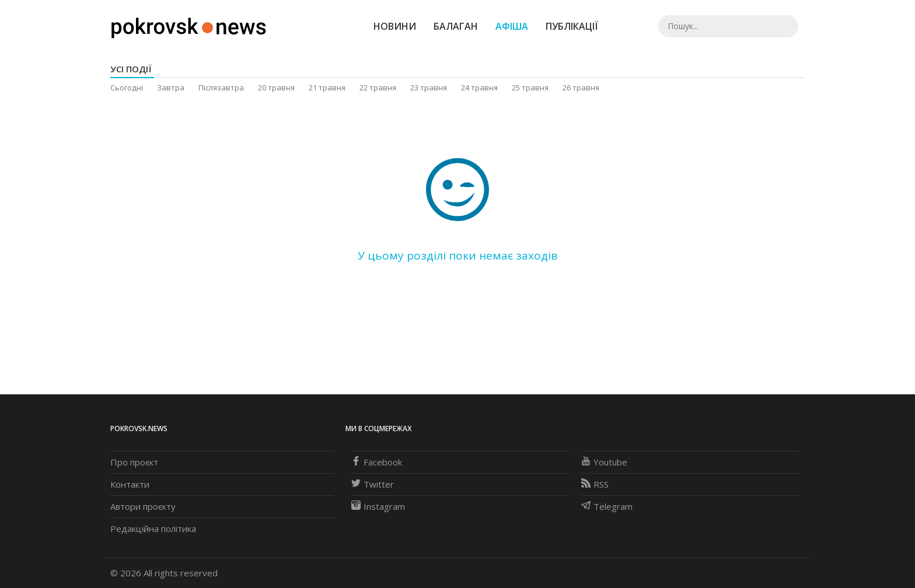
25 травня (530, 87)
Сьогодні (127, 87)
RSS (595, 484)
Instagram (378, 506)
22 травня (378, 87)
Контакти (130, 484)
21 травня (327, 87)
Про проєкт (134, 462)
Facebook (377, 462)
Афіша (512, 26)
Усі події (131, 69)
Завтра (171, 87)
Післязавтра (221, 87)
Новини (395, 26)
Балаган (456, 26)
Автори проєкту (143, 506)
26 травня (581, 87)
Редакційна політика (153, 528)
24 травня (479, 87)
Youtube (604, 462)
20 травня (276, 87)
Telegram (607, 506)
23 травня (429, 87)
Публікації (572, 26)
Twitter (373, 484)
